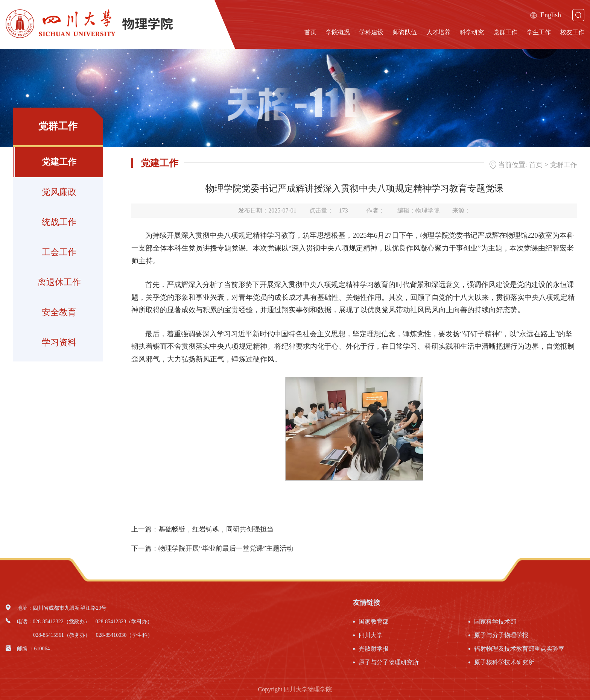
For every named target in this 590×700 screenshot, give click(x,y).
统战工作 (59, 222)
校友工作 (572, 32)
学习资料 (59, 342)
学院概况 (338, 32)
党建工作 (59, 162)
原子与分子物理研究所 (389, 662)
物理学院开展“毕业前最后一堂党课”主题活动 (226, 548)
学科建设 (371, 32)
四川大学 (371, 635)
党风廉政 (59, 192)
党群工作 (505, 32)
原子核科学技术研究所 (504, 662)
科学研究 (472, 32)
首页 (310, 32)
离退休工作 (59, 282)
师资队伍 (405, 32)
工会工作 (59, 252)
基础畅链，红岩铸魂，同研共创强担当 (216, 529)
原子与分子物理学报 (501, 635)
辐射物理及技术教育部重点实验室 (519, 649)
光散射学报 (374, 649)
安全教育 (59, 312)
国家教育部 (374, 622)
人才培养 (438, 32)
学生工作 (539, 32)
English (545, 15)
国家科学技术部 (495, 622)
